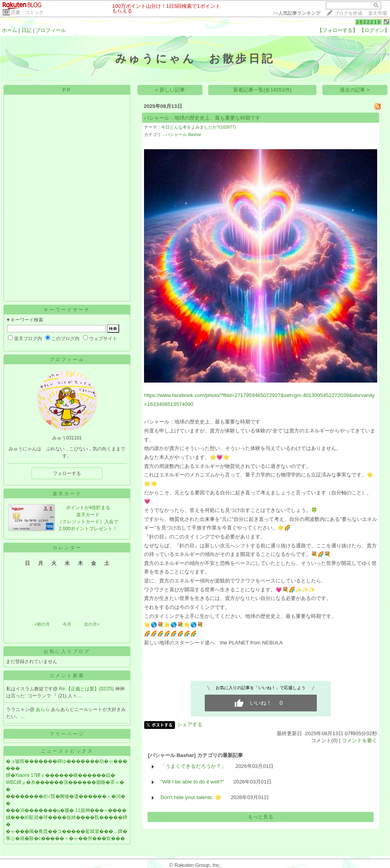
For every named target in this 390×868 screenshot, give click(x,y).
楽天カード (67, 494)
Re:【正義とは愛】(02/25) (87, 689)
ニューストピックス (67, 751)
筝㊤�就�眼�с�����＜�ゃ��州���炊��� (65, 838)
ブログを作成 (348, 13)
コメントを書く (359, 740)
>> (297, 13)
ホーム (10, 30)
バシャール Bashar (183, 134)
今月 (67, 624)
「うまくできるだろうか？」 (193, 766)
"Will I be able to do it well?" (192, 782)
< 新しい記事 (170, 90)
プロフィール (51, 30)
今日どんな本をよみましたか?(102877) (199, 127)
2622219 (369, 22)
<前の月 (42, 624)
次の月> (92, 624)
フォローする (67, 473)
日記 (26, 30)
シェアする (190, 724)
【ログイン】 (374, 30)
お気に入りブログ (67, 651)
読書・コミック (27, 12)
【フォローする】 (337, 30)
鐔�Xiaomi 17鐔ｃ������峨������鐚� (61, 775)
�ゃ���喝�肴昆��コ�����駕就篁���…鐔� (67, 831)
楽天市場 (378, 13)
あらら (43, 709)
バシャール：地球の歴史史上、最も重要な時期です (202, 118)
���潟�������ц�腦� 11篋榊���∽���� (66, 810)
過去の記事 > (355, 90)
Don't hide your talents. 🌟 (191, 797)
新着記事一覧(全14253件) (262, 90)
